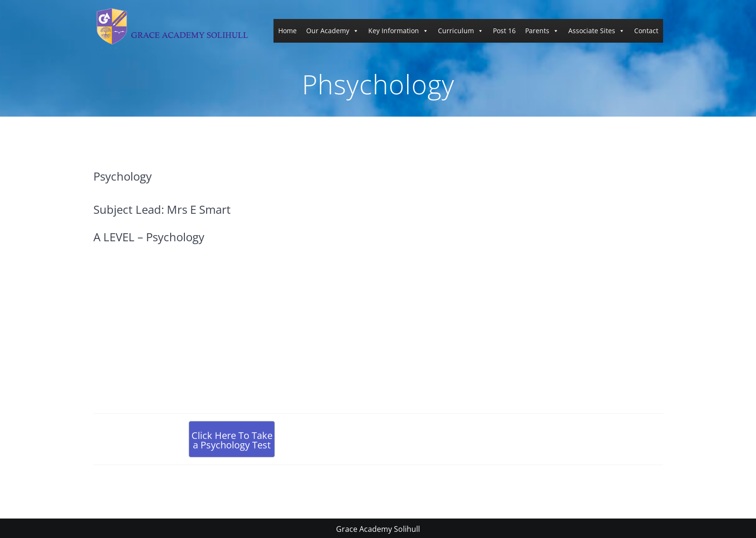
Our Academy (332, 31)
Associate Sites (597, 31)
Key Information (398, 31)
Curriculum (461, 31)
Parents (542, 31)
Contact (646, 31)
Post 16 (504, 31)
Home (287, 31)
